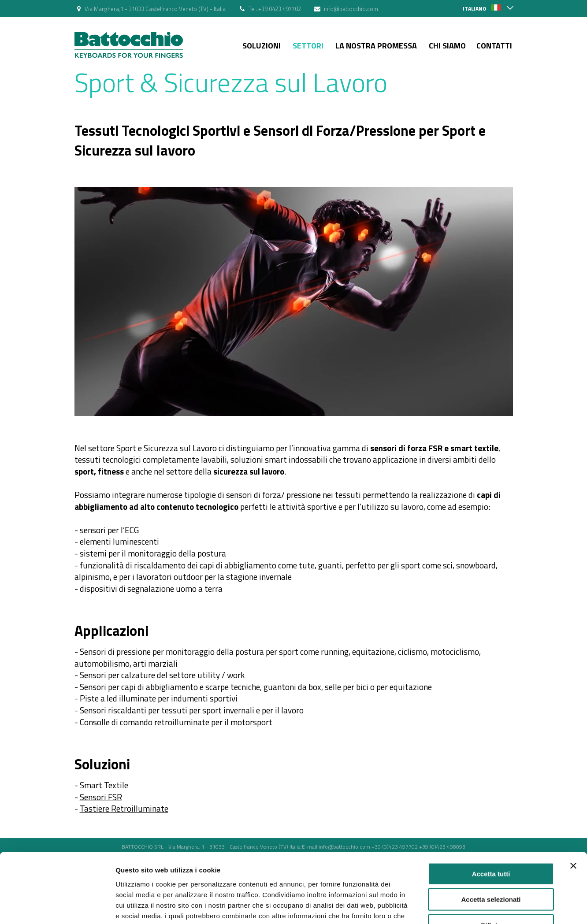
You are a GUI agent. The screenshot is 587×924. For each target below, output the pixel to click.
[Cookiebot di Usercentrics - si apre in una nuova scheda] (57, 841)
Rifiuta (491, 802)
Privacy (221, 863)
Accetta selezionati (491, 776)
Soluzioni (262, 46)
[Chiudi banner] (573, 742)
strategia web (359, 863)
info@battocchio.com (351, 9)
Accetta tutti (491, 750)
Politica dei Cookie (256, 863)
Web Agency (297, 863)
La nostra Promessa (376, 46)
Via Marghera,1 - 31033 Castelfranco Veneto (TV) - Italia (155, 9)
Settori (308, 46)
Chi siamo (447, 46)
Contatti (494, 46)
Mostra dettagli (464, 841)
